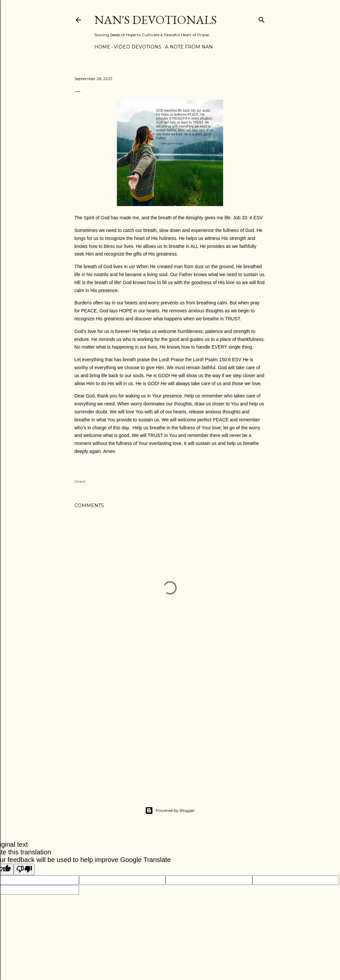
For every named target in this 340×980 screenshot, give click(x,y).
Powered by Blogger (170, 811)
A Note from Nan (189, 47)
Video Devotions (138, 47)
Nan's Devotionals (156, 20)
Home (102, 47)
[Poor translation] (24, 870)
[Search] (262, 18)
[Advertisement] (170, 727)
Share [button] (80, 481)
